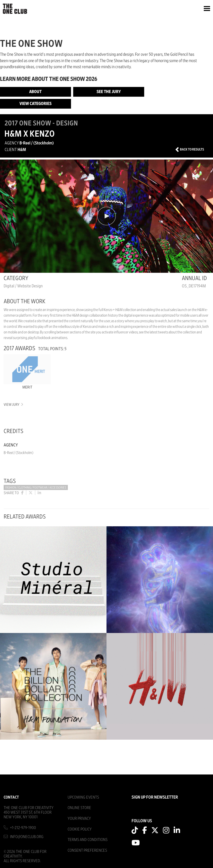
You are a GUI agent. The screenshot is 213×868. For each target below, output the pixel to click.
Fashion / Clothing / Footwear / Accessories (36, 488)
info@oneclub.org (27, 837)
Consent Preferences (87, 850)
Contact (11, 797)
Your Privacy (79, 818)
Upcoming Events (83, 797)
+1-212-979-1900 (23, 828)
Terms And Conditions (88, 840)
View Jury (13, 405)
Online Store (79, 808)
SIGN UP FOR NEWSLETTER (155, 797)
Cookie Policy (80, 829)
